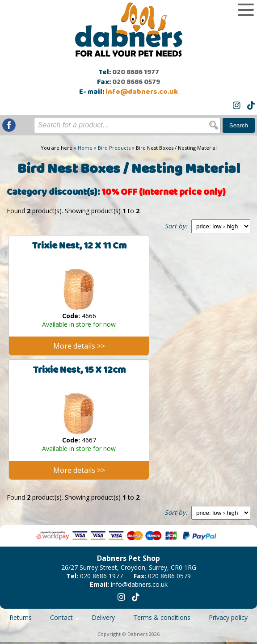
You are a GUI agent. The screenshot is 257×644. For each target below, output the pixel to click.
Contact (61, 617)
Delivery (103, 617)
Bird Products (114, 148)
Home (85, 148)
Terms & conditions (162, 617)
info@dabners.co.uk (142, 92)
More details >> (79, 346)
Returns (21, 617)
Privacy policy (228, 617)
